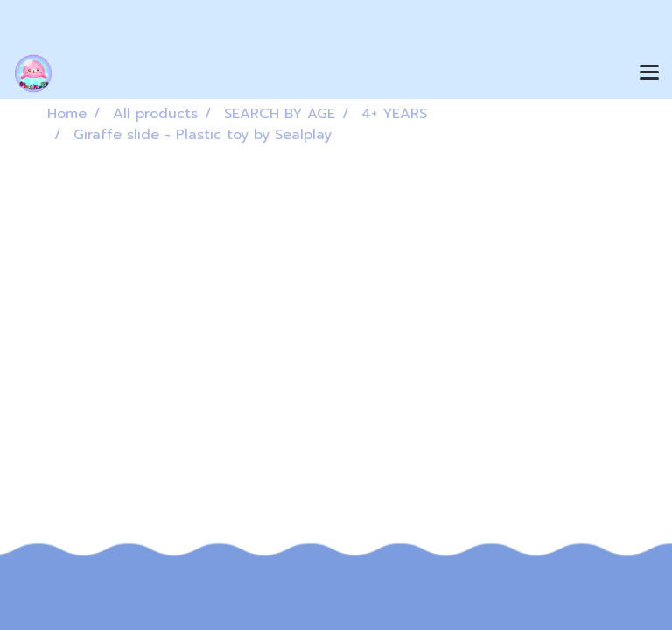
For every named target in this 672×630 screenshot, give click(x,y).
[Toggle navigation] (649, 73)
